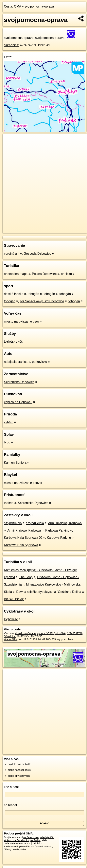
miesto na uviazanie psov (22, 321)
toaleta (9, 342)
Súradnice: (12, 45)
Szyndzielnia (13, 523)
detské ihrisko (14, 294)
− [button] (9, 146)
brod (7, 442)
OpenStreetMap (32, 226)
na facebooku (31, 837)
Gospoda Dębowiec (38, 254)
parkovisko (39, 362)
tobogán (33, 294)
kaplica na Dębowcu (18, 402)
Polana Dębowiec (44, 274)
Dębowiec (11, 619)
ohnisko (66, 274)
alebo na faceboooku (20, 770)
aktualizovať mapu (25, 633)
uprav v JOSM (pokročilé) (51, 633)
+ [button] (9, 140)
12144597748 (75, 633)
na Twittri (35, 840)
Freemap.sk (52, 226)
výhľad (9, 422)
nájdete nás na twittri (19, 764)
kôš (20, 342)
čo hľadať (11, 805)
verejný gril (12, 254)
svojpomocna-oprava (39, 6)
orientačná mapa (16, 274)
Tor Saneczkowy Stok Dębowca (42, 301)
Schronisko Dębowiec (19, 382)
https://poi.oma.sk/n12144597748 (21, 230)
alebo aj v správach (19, 776)
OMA (18, 6)
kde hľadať (12, 787)
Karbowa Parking (57, 530)
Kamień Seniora (15, 463)
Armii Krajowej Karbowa (65, 523)
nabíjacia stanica (16, 362)
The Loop (26, 577)
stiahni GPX (11, 639)
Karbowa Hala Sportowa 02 (23, 538)
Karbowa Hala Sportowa (21, 545)
